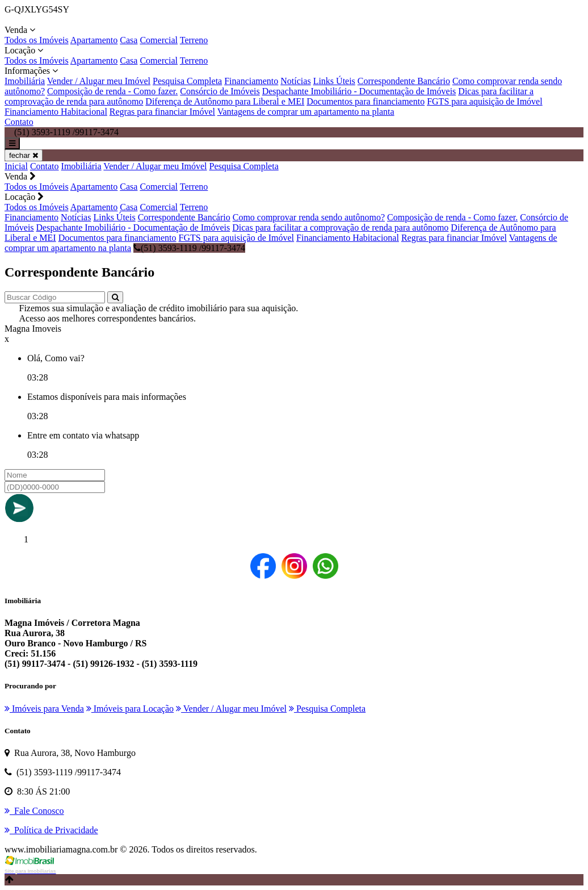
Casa (129, 40)
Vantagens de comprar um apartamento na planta (306, 112)
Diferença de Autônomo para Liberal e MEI (225, 101)
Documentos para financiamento (366, 101)
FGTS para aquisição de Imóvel (485, 101)
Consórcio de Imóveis (220, 91)
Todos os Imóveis (37, 40)
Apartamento (94, 40)
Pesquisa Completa (187, 81)
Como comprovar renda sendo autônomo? (309, 217)
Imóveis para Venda (44, 709)
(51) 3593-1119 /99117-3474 (189, 248)
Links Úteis (334, 81)
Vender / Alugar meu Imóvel (99, 81)
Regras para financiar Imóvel (162, 112)
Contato (19, 122)
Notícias (295, 81)
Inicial (16, 166)
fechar (24, 155)
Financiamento (251, 81)
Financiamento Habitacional (56, 112)
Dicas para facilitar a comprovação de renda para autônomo (340, 227)
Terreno (194, 40)
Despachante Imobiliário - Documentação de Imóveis (359, 91)
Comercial (159, 40)
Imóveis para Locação (130, 709)
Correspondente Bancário (404, 81)
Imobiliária (25, 81)
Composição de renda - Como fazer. (112, 91)
